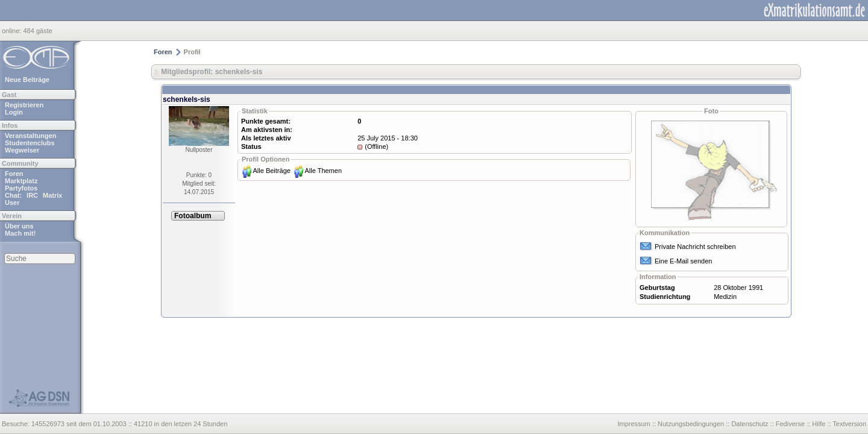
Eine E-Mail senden (683, 261)
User (12, 203)
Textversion (849, 424)
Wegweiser (22, 150)
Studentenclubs (30, 143)
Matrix (52, 195)
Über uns (19, 226)
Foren (14, 174)
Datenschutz (750, 424)
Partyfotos (21, 188)
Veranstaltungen (31, 136)
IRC (32, 195)
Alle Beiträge (272, 171)
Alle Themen (323, 171)
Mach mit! (20, 233)
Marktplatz (21, 181)
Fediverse (790, 424)
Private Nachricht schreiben (695, 247)
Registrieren (24, 105)
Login (14, 112)
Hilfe (819, 424)
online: (12, 31)
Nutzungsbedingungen (691, 424)
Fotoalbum (193, 216)
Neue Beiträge (27, 80)
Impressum (634, 424)
